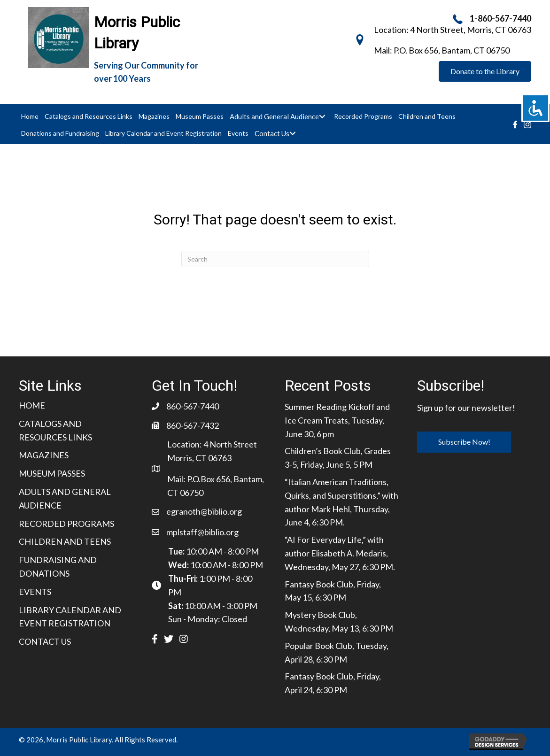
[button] (485, 71)
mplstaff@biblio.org (202, 532)
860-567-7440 (193, 406)
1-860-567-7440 (500, 18)
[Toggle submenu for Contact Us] (292, 133)
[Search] (275, 259)
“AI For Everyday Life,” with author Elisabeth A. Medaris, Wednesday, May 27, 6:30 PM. (340, 553)
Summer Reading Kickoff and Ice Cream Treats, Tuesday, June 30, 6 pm (337, 420)
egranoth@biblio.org (204, 511)
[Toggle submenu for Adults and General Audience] (322, 116)
